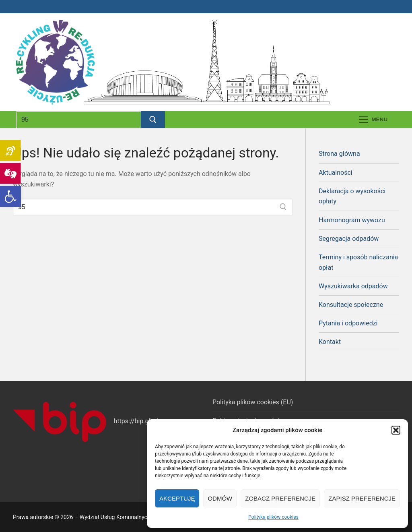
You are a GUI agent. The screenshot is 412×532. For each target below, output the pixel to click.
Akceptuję (177, 498)
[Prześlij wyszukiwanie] (153, 120)
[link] (10, 197)
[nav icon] (373, 120)
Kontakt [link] (330, 342)
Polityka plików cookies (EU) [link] (253, 402)
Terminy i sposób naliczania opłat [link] (358, 262)
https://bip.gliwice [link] (139, 421)
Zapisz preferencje (362, 498)
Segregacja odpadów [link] (349, 239)
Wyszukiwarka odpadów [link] (353, 286)
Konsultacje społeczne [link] (351, 305)
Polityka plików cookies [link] (273, 517)
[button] (396, 430)
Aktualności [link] (336, 173)
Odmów (220, 498)
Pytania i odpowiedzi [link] (348, 323)
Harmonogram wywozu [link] (352, 220)
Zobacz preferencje (280, 498)
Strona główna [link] (339, 154)
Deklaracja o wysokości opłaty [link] (352, 196)
